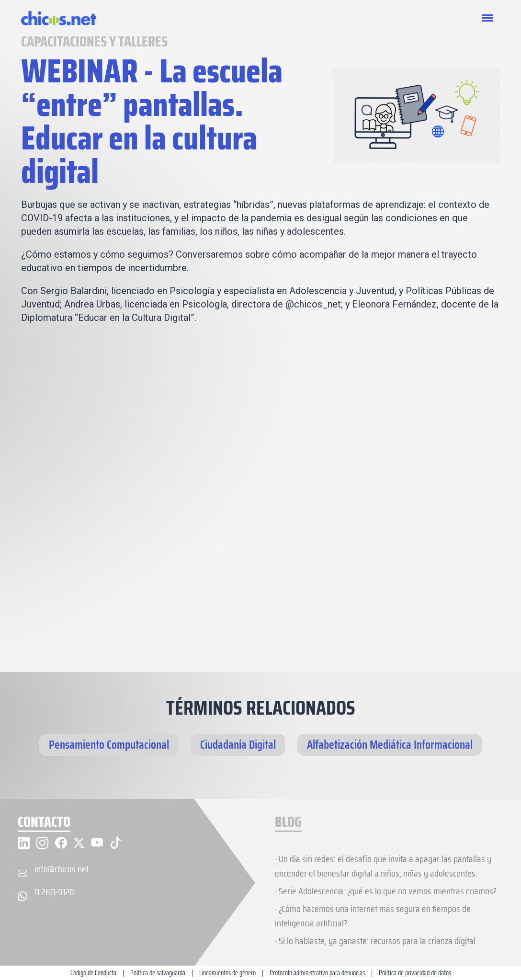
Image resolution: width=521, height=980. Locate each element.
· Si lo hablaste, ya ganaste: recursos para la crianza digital (375, 941)
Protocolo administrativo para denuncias (317, 973)
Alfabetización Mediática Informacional (390, 745)
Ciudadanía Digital (238, 745)
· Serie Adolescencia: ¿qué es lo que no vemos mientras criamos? (386, 891)
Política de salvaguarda (158, 973)
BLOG (288, 823)
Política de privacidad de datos (415, 973)
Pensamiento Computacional (109, 745)
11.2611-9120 (54, 892)
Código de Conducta (93, 973)
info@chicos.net (62, 869)
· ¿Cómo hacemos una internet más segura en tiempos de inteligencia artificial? (373, 916)
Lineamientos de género (227, 973)
